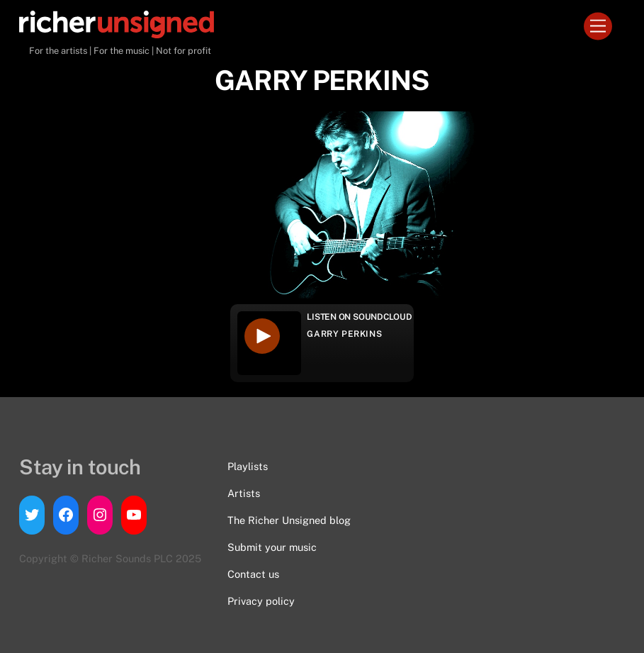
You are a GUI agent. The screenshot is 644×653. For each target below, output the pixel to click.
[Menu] (598, 27)
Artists (244, 493)
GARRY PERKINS (344, 334)
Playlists (248, 466)
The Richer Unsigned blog (289, 520)
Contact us (253, 574)
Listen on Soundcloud (359, 317)
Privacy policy (261, 601)
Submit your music (272, 547)
